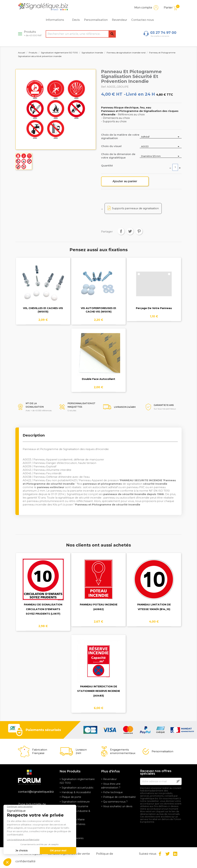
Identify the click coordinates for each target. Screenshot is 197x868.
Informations (57, 20)
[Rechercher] (81, 34)
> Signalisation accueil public (77, 788)
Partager (121, 231)
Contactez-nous (143, 20)
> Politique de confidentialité (118, 797)
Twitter (168, 854)
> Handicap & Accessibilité (75, 792)
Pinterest (139, 231)
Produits (33, 33)
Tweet (130, 231)
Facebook (160, 854)
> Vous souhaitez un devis (117, 806)
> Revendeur (109, 779)
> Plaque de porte (70, 797)
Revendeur (119, 20)
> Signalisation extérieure (75, 802)
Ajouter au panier (125, 181)
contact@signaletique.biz (36, 792)
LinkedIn (175, 854)
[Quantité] (175, 167)
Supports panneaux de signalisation (135, 208)
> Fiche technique (112, 792)
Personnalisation (96, 20)
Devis (76, 20)
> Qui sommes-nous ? (114, 802)
